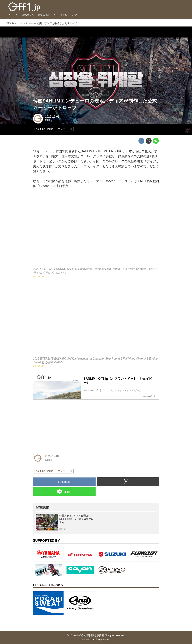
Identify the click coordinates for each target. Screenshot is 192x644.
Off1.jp (49, 120)
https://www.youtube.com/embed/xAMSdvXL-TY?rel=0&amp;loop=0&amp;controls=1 (96, 230)
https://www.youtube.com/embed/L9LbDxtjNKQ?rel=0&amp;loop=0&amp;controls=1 (96, 320)
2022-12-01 (52, 117)
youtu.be (38, 276)
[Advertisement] (59, 424)
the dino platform (100, 639)
